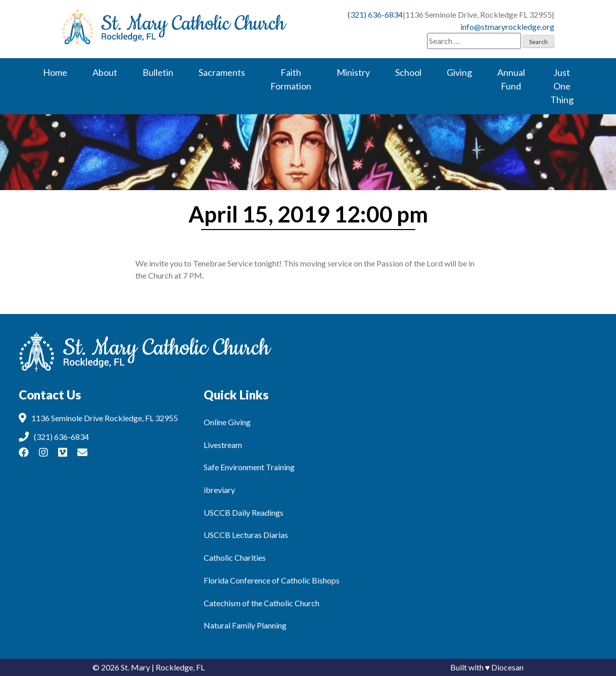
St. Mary (135, 667)
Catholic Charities (235, 557)
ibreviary (219, 490)
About (105, 72)
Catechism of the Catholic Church (262, 603)
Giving (459, 72)
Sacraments (222, 72)
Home (55, 72)
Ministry (353, 72)
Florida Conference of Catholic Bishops (272, 580)
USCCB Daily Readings (244, 512)
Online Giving (227, 422)
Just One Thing (562, 86)
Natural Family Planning (245, 625)
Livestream (223, 445)
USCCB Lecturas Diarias (246, 535)
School (408, 72)
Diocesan (507, 667)
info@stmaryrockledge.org (507, 27)
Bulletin (158, 72)
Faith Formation (291, 79)
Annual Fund (511, 79)
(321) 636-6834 (375, 14)
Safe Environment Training (249, 467)
